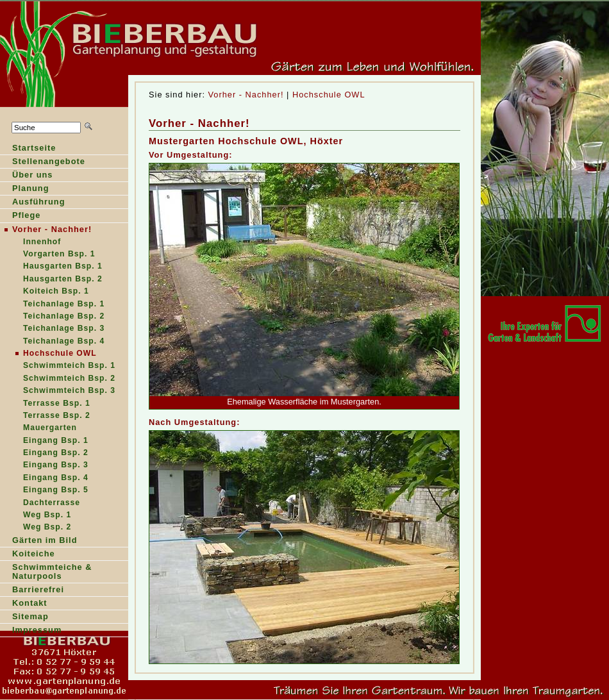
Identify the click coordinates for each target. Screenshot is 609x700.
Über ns (26, 176)
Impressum (37, 630)
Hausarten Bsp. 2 (51, 280)
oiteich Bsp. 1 (45, 292)
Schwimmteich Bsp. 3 (69, 390)
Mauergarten (50, 428)
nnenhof (30, 243)
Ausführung (33, 203)
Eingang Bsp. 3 (56, 465)
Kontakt (30, 603)
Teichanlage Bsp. (52, 329)
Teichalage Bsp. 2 (52, 317)
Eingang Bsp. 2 (56, 453)
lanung (25, 189)
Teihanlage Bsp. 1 (52, 305)
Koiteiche (34, 554)
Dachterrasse (52, 503)
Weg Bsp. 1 (47, 515)
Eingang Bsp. (44, 441)
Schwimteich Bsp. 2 (58, 379)
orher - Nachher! (46, 230)
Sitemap (30, 616)
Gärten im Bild (45, 540)
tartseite (28, 149)
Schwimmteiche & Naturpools (52, 571)
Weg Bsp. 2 (47, 527)
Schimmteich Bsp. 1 (58, 366)
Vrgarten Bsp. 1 (47, 255)
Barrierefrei (38, 589)
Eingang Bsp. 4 (56, 478)
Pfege (20, 216)
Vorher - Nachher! (246, 95)
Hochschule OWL (329, 95)
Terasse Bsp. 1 (45, 404)
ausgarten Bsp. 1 (51, 267)
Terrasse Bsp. (45, 416)
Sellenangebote (43, 162)
